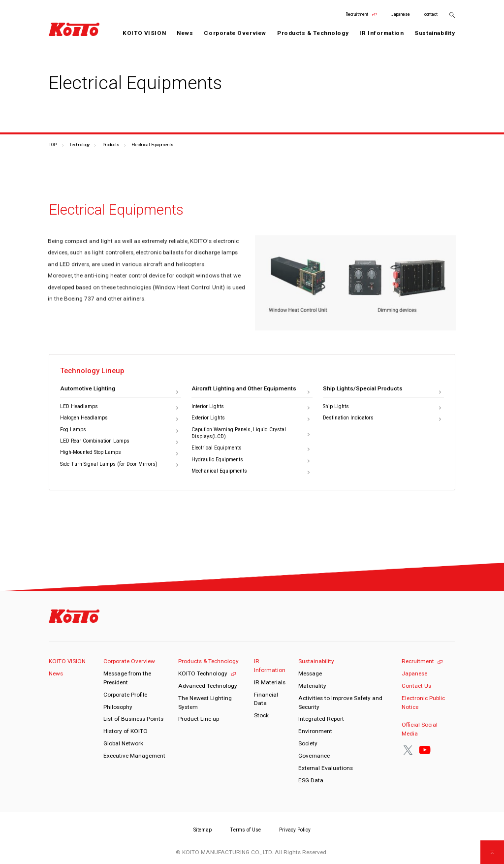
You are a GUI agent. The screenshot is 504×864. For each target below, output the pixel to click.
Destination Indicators (348, 418)
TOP (53, 145)
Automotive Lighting (88, 388)
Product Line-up (199, 719)
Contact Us (416, 686)
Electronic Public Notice (423, 703)
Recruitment (357, 14)
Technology (79, 145)
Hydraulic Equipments (217, 460)
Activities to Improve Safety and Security (340, 703)
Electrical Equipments (217, 448)
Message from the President (127, 678)
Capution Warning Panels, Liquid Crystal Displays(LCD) (239, 433)
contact (431, 14)
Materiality (312, 686)
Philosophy (118, 707)
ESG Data (311, 780)
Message (310, 673)
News (185, 33)
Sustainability (316, 661)
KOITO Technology (203, 673)
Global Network (123, 743)
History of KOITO (126, 731)
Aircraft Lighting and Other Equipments (244, 388)
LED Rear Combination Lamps (95, 441)
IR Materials (270, 682)
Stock (261, 715)
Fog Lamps (73, 430)
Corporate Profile (125, 695)
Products (111, 145)
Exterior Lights (208, 418)
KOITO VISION (144, 33)
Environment (315, 731)
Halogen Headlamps (84, 418)
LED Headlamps (79, 406)
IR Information (270, 666)
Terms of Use (245, 830)
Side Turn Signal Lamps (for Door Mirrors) (109, 464)
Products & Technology (208, 661)
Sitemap (203, 830)
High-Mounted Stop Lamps (91, 452)
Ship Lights (336, 406)
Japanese (401, 14)
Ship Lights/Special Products (363, 388)
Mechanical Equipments (219, 471)
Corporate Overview (129, 661)
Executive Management (134, 756)
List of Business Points (133, 719)
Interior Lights (208, 406)
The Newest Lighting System (205, 703)
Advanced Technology (208, 686)
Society (308, 743)
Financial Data (266, 699)
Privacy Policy (295, 830)
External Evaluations (326, 768)
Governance (314, 756)
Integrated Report (321, 719)
